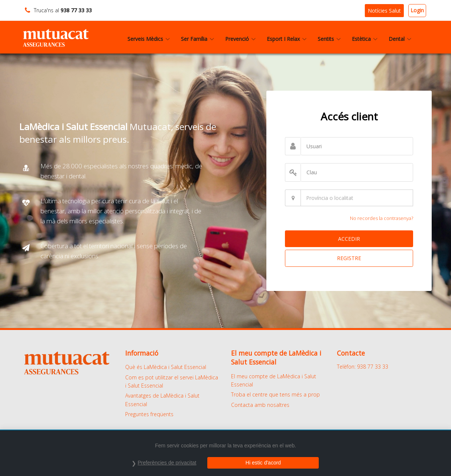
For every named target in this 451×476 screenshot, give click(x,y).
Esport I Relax (287, 39)
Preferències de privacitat (167, 463)
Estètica (365, 39)
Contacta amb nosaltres (260, 405)
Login (417, 10)
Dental (400, 39)
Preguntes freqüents (149, 414)
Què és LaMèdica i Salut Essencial (166, 367)
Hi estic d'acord (263, 463)
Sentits (329, 39)
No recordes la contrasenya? (382, 218)
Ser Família (197, 39)
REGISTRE (349, 258)
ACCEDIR (349, 239)
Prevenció (240, 39)
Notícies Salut (384, 11)
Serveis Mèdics (149, 39)
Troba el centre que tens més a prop (275, 394)
